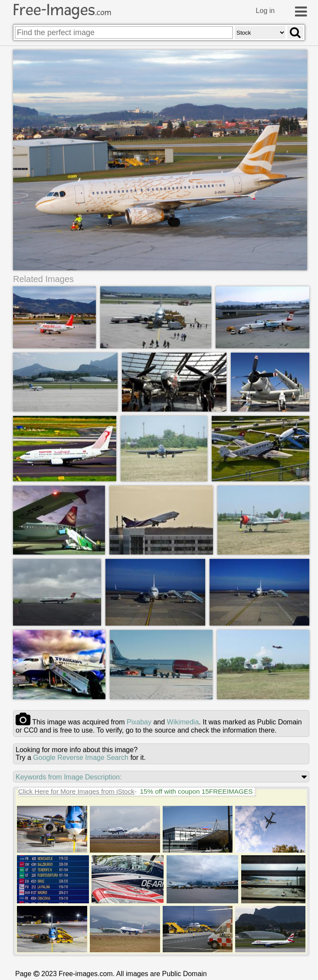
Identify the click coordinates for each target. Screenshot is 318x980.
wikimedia (183, 722)
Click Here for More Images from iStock (76, 791)
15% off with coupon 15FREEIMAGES (196, 791)
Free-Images (62, 10)
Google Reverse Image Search (81, 758)
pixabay (139, 722)
